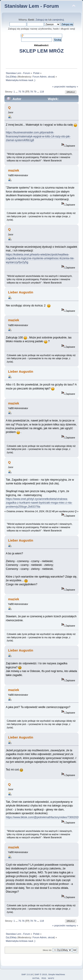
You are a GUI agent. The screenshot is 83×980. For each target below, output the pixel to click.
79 (35, 92)
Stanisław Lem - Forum (32, 6)
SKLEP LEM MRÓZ (41, 51)
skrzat (51, 77)
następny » (72, 87)
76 (23, 92)
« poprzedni (59, 87)
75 (20, 92)
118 (42, 92)
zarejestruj (58, 20)
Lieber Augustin (20, 292)
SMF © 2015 (41, 974)
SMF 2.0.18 (27, 974)
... (17, 92)
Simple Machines (57, 974)
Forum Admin (40, 77)
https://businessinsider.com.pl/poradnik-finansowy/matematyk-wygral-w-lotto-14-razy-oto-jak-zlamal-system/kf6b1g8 (38, 136)
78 (31, 92)
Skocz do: (47, 950)
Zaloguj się (42, 20)
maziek (14, 170)
